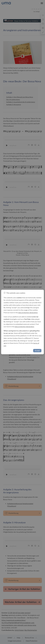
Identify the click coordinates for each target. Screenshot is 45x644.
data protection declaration (28, 313)
